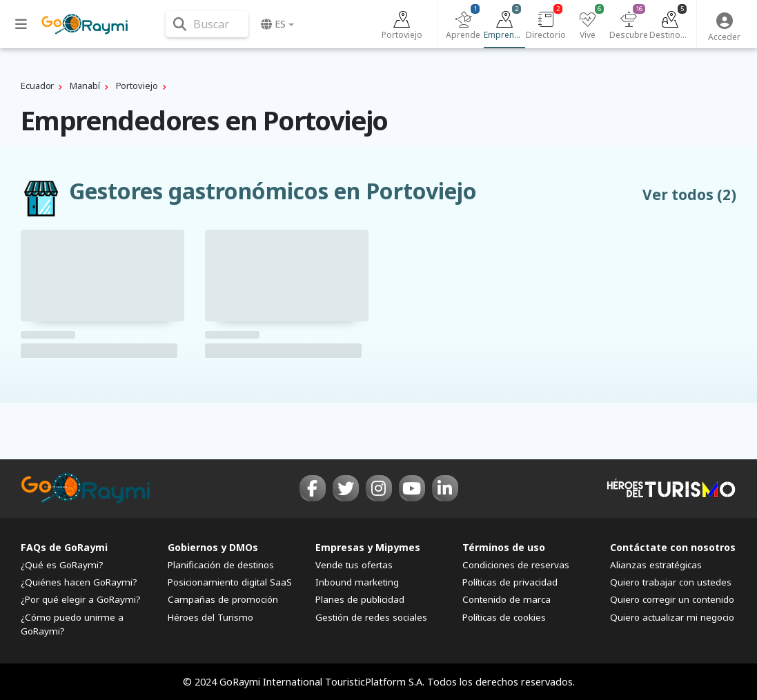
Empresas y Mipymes (368, 547)
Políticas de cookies (504, 617)
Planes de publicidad (360, 599)
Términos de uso (504, 547)
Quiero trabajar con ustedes (671, 582)
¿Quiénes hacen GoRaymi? (79, 582)
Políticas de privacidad (510, 582)
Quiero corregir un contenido (672, 599)
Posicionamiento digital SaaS (230, 582)
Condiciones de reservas (516, 565)
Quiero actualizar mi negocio (672, 617)
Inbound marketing (357, 582)
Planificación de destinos (221, 565)
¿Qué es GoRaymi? (62, 565)
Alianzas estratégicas (656, 565)
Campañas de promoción (223, 599)
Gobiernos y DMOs (213, 547)
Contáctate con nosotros (673, 547)
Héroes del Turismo (210, 617)
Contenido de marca (507, 599)
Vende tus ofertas (354, 565)
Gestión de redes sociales (371, 617)
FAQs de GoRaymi (64, 547)
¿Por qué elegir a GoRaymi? (81, 599)
